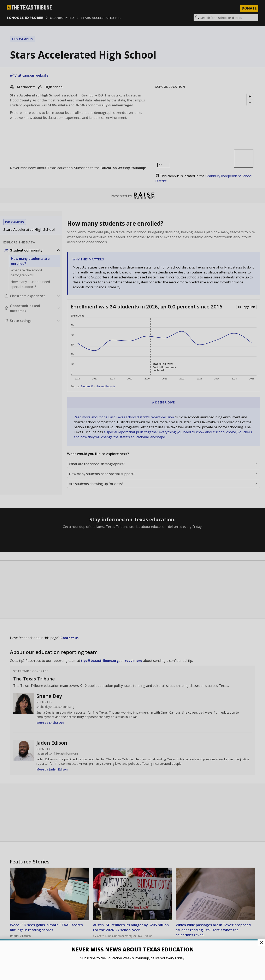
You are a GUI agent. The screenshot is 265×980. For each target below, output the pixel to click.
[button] (132, 490)
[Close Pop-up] (261, 943)
